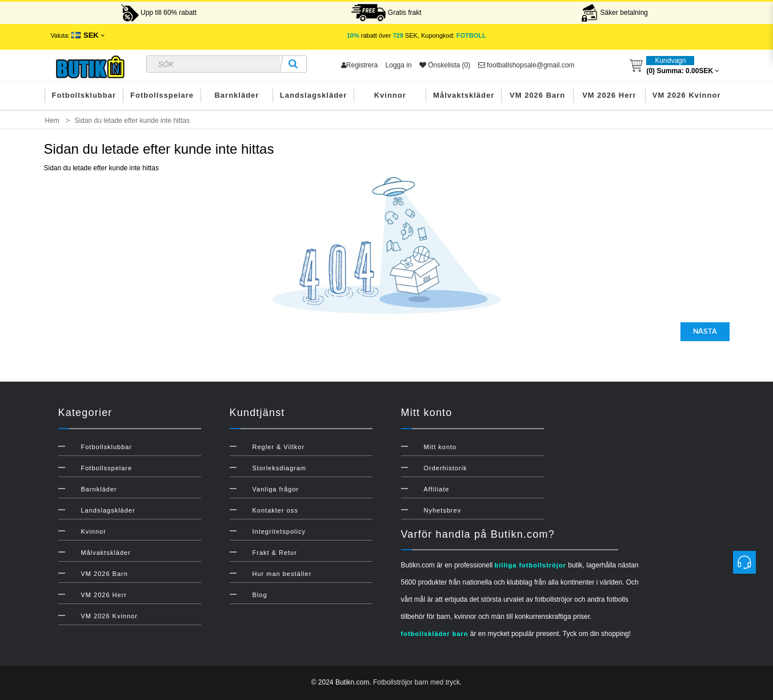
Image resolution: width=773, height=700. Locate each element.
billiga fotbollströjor (530, 565)
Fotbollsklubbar (84, 95)
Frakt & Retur (275, 553)
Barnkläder (237, 95)
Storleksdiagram (279, 468)
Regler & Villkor (279, 447)
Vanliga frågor (276, 489)
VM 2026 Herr (609, 95)
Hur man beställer (282, 574)
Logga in (399, 65)
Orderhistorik (446, 468)
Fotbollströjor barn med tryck (416, 682)
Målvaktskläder (464, 95)
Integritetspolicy (279, 531)
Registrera (359, 65)
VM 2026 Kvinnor (687, 95)
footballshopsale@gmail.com (526, 65)
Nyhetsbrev (443, 510)
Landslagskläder (314, 95)
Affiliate (437, 489)
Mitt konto (440, 447)
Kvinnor (390, 95)
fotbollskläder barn (435, 634)
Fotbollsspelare (162, 95)
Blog (260, 595)
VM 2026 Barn (537, 95)
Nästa (705, 331)
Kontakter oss (275, 510)
